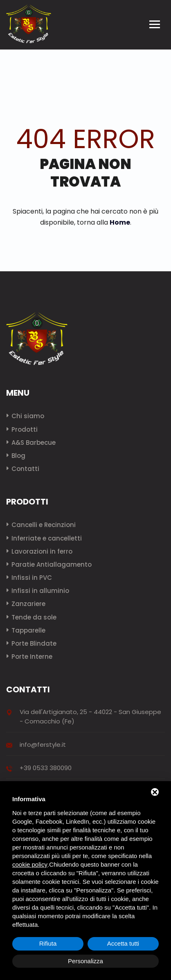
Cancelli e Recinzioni (44, 525)
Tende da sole (34, 617)
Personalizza (85, 961)
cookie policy (30, 864)
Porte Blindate (34, 643)
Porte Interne (32, 657)
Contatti (25, 469)
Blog (18, 456)
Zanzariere (28, 604)
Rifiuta (48, 943)
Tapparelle (28, 630)
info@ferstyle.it (43, 745)
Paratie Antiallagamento (52, 564)
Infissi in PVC (32, 578)
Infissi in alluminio (40, 591)
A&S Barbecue (34, 443)
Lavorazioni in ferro (42, 551)
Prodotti (25, 429)
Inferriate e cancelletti (47, 538)
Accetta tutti (123, 943)
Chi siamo (28, 416)
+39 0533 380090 (46, 768)
